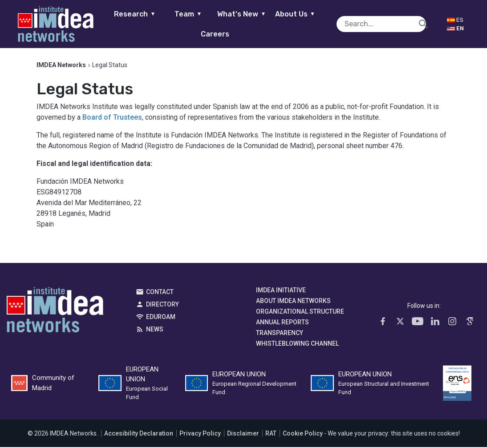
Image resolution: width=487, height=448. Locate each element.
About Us (305, 14)
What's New (251, 14)
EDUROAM (161, 318)
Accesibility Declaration (139, 434)
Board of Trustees (112, 118)
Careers (225, 34)
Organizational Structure (300, 312)
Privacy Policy (200, 434)
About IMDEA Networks (293, 302)
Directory (162, 305)
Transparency (280, 334)
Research (144, 14)
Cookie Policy (303, 434)
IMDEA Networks (55, 313)
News (155, 330)
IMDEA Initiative (281, 291)
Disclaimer (243, 434)
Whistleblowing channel (297, 344)
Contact (160, 293)
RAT (271, 434)
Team (198, 14)
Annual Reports (282, 323)
